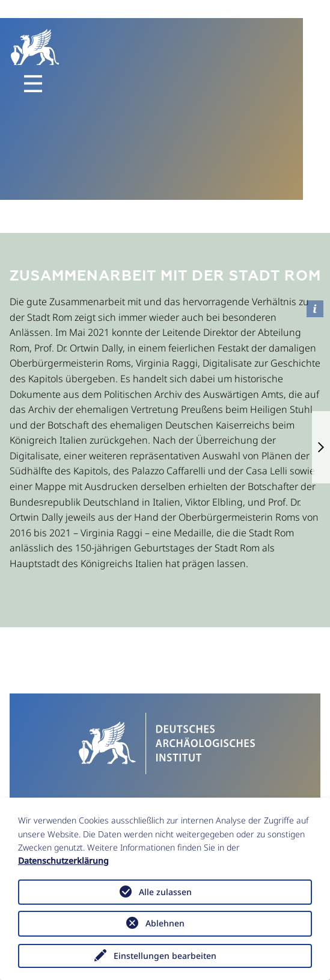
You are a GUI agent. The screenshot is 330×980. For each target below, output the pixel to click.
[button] (321, 447)
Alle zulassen (165, 892)
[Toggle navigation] (33, 84)
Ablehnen (165, 923)
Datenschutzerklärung (63, 861)
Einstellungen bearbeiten (165, 956)
